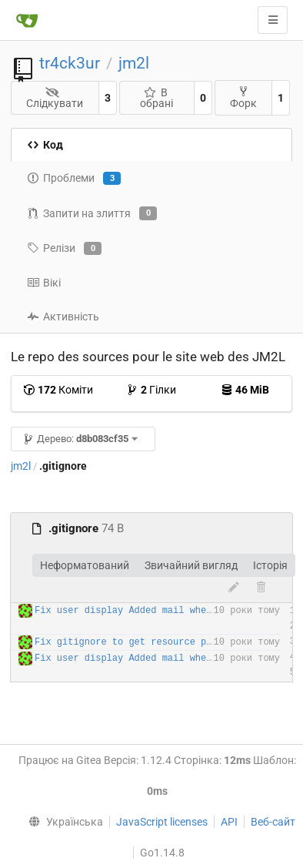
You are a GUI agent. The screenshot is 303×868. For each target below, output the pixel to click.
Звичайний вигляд (191, 565)
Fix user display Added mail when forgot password (168, 611)
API (229, 822)
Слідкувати (55, 98)
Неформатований (85, 565)
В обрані (156, 98)
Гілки (151, 390)
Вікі (44, 283)
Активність (63, 317)
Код (45, 145)
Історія (270, 565)
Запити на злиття (92, 213)
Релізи (64, 249)
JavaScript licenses (162, 822)
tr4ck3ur (70, 63)
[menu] (63, 822)
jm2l (134, 63)
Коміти (58, 390)
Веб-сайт (273, 822)
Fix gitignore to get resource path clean (145, 642)
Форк (243, 97)
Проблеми (74, 179)
